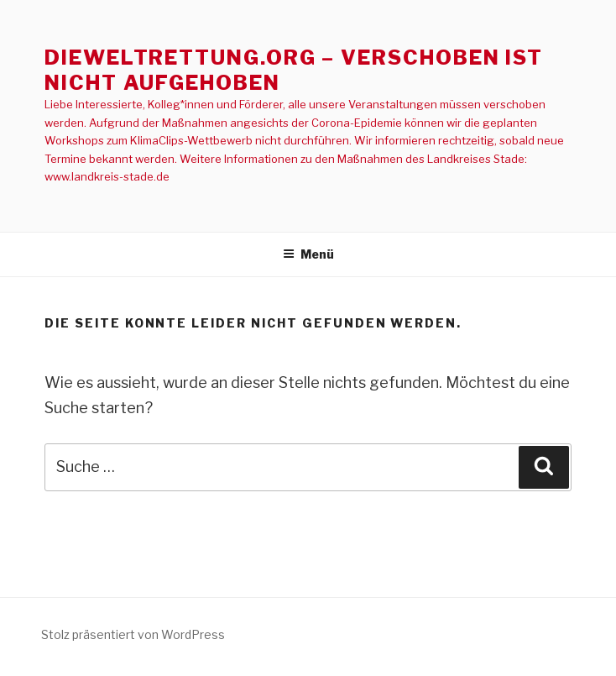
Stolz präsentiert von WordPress (133, 634)
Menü (308, 254)
